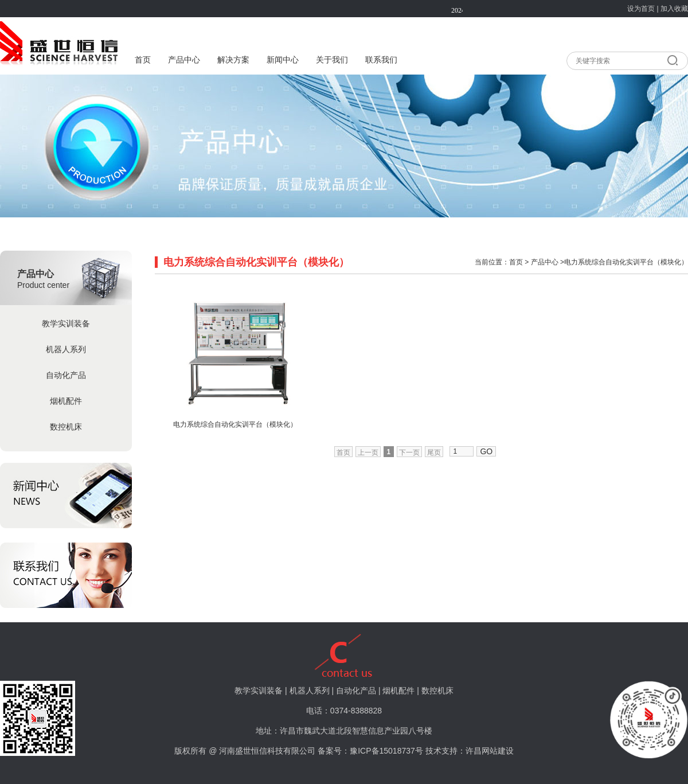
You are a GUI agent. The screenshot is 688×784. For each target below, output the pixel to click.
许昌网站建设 (490, 751)
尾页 (434, 453)
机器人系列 (66, 349)
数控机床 (66, 427)
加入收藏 (674, 9)
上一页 (368, 453)
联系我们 (381, 60)
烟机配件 (66, 401)
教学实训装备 (66, 323)
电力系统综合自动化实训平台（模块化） (235, 424)
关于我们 (332, 60)
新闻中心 (283, 60)
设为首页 (641, 9)
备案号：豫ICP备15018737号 (370, 751)
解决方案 (233, 60)
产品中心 (184, 60)
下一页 (409, 453)
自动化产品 (66, 375)
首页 (143, 60)
